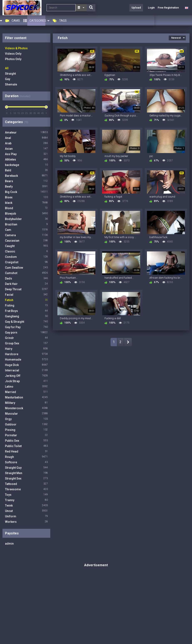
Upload (136, 8)
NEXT (128, 342)
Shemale (11, 84)
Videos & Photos (16, 48)
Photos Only (13, 59)
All (7, 68)
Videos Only (13, 54)
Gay (8, 79)
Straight (10, 74)
